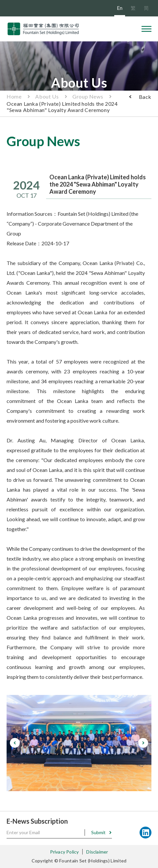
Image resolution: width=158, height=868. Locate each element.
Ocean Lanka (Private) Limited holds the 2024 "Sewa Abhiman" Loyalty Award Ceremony (62, 107)
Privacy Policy (65, 852)
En (120, 8)
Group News (88, 96)
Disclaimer (97, 852)
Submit (98, 832)
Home (14, 96)
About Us (47, 96)
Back (145, 97)
